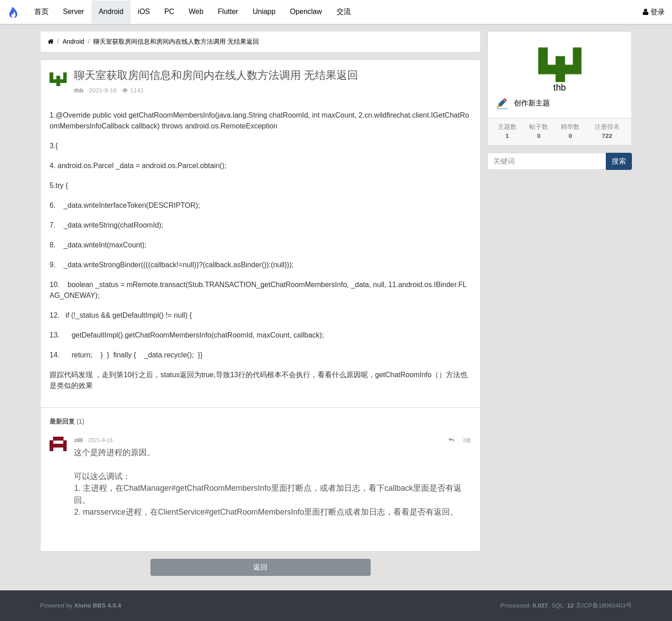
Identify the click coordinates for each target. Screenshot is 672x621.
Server (74, 11)
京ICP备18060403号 (604, 605)
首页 (41, 11)
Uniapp (264, 11)
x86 (78, 440)
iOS (144, 11)
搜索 (619, 161)
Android (111, 11)
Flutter (228, 11)
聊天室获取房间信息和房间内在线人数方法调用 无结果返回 (176, 41)
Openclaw (306, 11)
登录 (654, 12)
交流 (344, 11)
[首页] (51, 42)
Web (196, 11)
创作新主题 (522, 103)
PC (169, 11)
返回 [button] (260, 567)
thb (79, 90)
